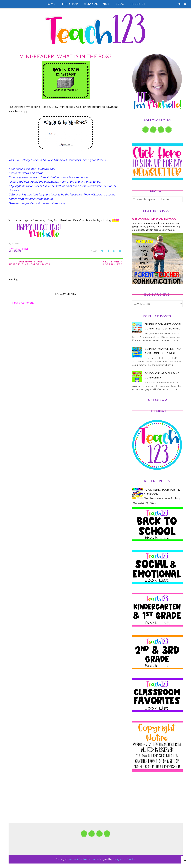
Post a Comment (23, 303)
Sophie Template (88, 859)
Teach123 (73, 859)
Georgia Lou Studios (124, 859)
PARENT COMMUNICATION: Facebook (155, 219)
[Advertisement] (157, 802)
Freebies (138, 4)
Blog (120, 4)
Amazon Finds (97, 4)
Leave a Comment (18, 249)
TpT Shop (70, 4)
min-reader (15, 251)
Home (50, 4)
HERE (115, 220)
